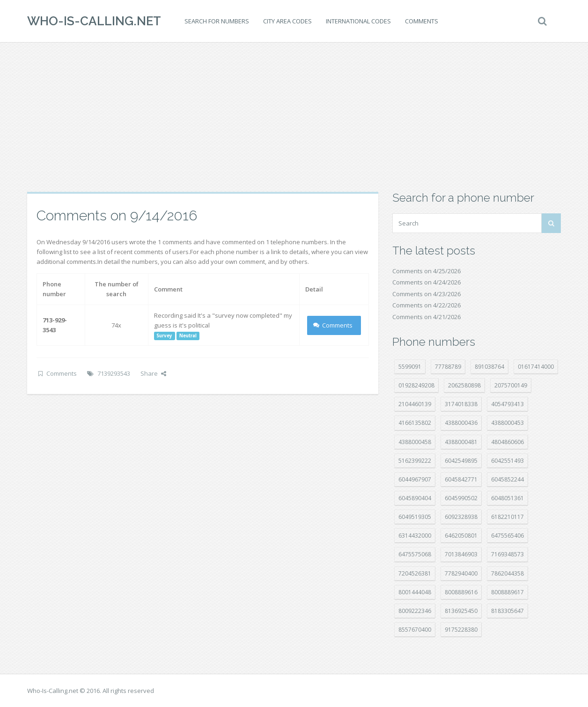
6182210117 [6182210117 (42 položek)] (507, 517)
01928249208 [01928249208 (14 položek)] (416, 385)
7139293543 (114, 373)
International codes (358, 21)
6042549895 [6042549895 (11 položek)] (461, 461)
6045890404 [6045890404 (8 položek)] (415, 498)
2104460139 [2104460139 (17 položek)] (415, 404)
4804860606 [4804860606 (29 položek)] (507, 442)
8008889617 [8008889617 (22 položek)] (507, 592)
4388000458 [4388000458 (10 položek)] (415, 442)
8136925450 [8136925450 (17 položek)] (461, 611)
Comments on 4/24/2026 (426, 282)
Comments (422, 21)
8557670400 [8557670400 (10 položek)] (415, 630)
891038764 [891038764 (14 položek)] (489, 367)
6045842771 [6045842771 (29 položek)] (461, 479)
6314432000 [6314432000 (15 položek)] (415, 536)
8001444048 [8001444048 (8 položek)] (415, 592)
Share (153, 373)
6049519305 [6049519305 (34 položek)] (415, 517)
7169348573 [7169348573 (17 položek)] (507, 554)
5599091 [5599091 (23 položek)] (410, 367)
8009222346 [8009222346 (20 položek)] (415, 611)
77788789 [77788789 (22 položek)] (448, 367)
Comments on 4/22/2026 (426, 305)
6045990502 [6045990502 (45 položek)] (461, 498)
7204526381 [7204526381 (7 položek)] (415, 573)
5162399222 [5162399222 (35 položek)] (415, 461)
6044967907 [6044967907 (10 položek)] (415, 479)
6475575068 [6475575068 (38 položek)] (415, 554)
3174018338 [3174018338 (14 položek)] (461, 404)
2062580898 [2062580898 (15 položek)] (464, 385)
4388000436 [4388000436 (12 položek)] (461, 423)
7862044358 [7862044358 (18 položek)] (507, 573)
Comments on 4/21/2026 (426, 317)
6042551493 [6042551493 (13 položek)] (507, 461)
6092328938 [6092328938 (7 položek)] (461, 517)
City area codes (287, 21)
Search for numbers (217, 21)
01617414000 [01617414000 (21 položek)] (536, 367)
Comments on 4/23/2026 (426, 294)
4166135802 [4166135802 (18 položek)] (415, 423)
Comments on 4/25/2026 (426, 271)
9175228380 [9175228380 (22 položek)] (461, 630)
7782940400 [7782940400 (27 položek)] (461, 573)
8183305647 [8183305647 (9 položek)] (507, 611)
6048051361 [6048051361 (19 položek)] (507, 498)
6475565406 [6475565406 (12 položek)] (507, 536)
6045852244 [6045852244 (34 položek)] (507, 479)
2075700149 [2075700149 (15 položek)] (511, 385)
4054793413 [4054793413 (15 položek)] (507, 404)
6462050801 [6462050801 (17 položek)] (461, 536)
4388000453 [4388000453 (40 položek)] (507, 423)
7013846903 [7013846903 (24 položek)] (461, 554)
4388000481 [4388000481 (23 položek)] (461, 442)
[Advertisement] (294, 117)
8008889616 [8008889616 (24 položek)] (461, 592)
